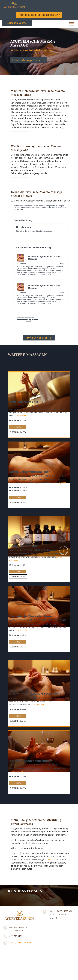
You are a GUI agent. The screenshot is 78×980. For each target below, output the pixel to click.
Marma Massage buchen (27, 60)
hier (28, 196)
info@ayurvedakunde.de (20, 942)
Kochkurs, (51, 860)
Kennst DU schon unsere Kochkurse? (39, 15)
